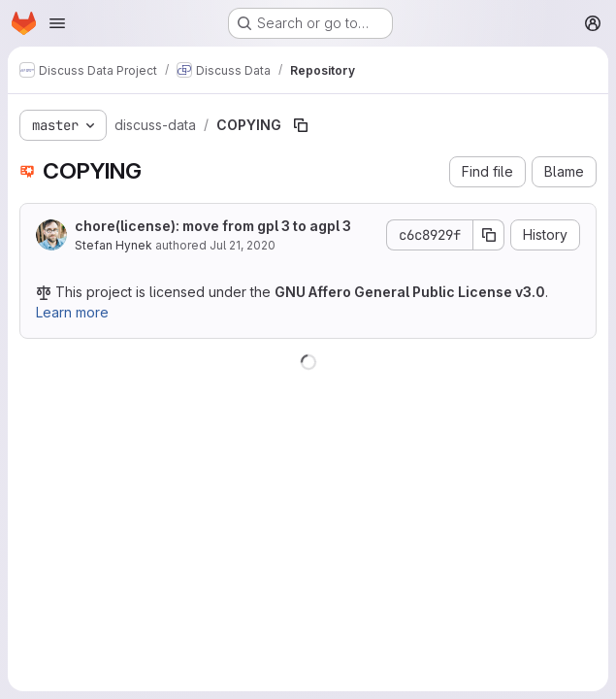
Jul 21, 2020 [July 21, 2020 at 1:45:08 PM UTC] (243, 245)
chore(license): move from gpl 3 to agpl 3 (213, 226)
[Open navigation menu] (57, 23)
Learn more (72, 312)
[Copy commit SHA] (489, 235)
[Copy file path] (301, 125)
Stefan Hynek (113, 245)
